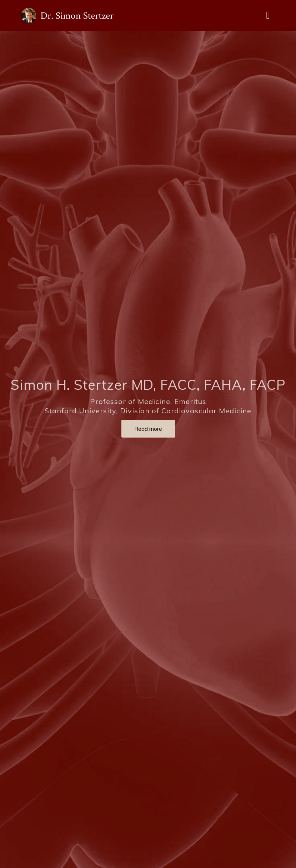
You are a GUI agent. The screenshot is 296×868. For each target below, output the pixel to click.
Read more (148, 429)
